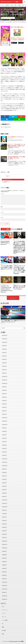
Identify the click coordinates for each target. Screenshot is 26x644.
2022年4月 (4, 486)
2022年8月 (4, 473)
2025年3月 (4, 366)
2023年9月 (4, 428)
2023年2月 (4, 452)
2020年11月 (5, 544)
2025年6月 (4, 356)
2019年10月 (5, 589)
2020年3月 (4, 572)
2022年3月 (4, 490)
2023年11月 (5, 421)
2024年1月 (4, 414)
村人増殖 (4, 630)
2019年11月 (5, 586)
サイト (2, 218)
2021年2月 (4, 534)
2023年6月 (4, 438)
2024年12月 (5, 377)
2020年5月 (4, 565)
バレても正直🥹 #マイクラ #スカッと (16, 137)
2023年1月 (4, 455)
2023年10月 (5, 425)
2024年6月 (4, 397)
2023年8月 (4, 431)
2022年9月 (4, 469)
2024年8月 (4, 390)
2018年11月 (5, 599)
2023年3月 (4, 448)
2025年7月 (4, 353)
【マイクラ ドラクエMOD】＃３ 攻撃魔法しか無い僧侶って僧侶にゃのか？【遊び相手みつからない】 (16, 146)
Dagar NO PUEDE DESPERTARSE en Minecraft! (5, 243)
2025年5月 (4, 359)
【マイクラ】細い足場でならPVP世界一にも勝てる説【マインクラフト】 (7, 267)
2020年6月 (4, 562)
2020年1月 (4, 579)
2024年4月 (4, 404)
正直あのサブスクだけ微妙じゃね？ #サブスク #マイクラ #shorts (19, 287)
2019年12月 (5, 582)
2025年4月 (4, 363)
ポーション (4, 617)
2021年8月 (4, 514)
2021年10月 (5, 507)
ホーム (2, 5)
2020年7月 (4, 558)
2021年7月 (4, 517)
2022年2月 (4, 493)
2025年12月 (5, 335)
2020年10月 (5, 548)
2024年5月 (4, 401)
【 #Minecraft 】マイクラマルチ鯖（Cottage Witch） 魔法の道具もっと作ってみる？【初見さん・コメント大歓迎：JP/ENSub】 (19, 270)
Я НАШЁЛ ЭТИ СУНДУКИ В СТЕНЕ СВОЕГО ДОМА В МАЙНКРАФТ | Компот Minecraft (7, 289)
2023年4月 (4, 445)
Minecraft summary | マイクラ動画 (17, 641)
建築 (19, 5)
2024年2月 (4, 411)
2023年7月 (4, 435)
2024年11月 (5, 380)
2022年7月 (4, 476)
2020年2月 (4, 575)
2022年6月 (4, 479)
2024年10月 (5, 383)
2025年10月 (5, 342)
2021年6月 (4, 520)
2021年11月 (5, 503)
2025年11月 (5, 339)
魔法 (16, 5)
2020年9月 (4, 551)
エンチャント (5, 610)
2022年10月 (5, 466)
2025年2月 (4, 370)
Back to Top (13, 298)
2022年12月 (5, 459)
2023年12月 (5, 418)
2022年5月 (4, 483)
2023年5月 (4, 442)
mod (12, 5)
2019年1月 (4, 592)
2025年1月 (4, 373)
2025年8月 (4, 349)
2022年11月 (5, 462)
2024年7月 (4, 394)
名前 (2, 207)
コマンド (4, 324)
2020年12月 (5, 541)
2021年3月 (4, 531)
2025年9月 (4, 346)
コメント (2, 194)
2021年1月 (4, 538)
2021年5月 (4, 524)
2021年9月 (4, 510)
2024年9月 (4, 387)
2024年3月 (4, 407)
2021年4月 (4, 527)
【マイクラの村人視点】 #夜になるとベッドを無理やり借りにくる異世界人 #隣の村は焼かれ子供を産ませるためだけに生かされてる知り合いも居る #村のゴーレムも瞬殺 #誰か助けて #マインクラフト (19, 247)
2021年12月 (5, 500)
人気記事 (7, 5)
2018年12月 (5, 596)
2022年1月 (4, 496)
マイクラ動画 (11, 18)
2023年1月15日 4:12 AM (7, 180)
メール (2, 212)
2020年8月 (4, 555)
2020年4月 (4, 568)
